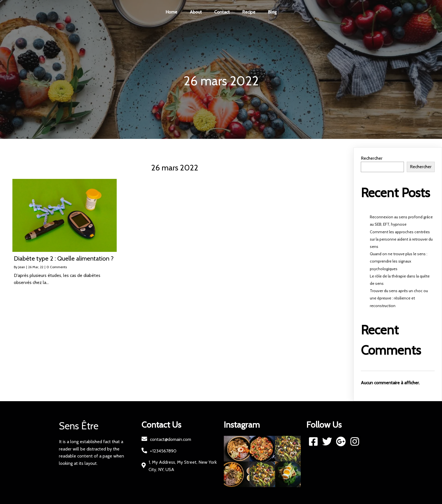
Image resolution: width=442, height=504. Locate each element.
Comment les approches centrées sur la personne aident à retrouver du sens (401, 239)
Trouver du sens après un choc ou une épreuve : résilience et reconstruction (399, 298)
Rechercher (372, 158)
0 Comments (57, 267)
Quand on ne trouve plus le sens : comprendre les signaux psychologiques (399, 261)
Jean (22, 267)
